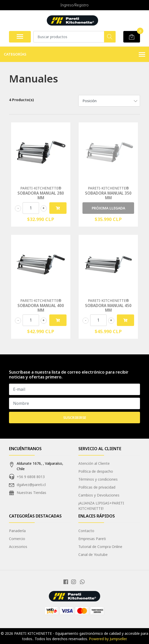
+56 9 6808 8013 (31, 477)
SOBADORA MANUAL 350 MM (108, 195)
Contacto (86, 531)
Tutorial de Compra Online (100, 547)
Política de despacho (96, 471)
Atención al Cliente (94, 463)
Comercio (17, 539)
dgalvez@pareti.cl (31, 485)
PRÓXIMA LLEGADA (108, 208)
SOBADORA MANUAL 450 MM (108, 308)
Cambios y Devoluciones (99, 495)
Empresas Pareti (92, 539)
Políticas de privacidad (97, 487)
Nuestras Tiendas (31, 493)
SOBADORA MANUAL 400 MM (41, 308)
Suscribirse (75, 418)
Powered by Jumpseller (108, 639)
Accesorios (18, 547)
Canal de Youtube (93, 555)
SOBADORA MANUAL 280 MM (41, 195)
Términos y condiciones (98, 479)
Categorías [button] (74, 55)
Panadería (17, 531)
